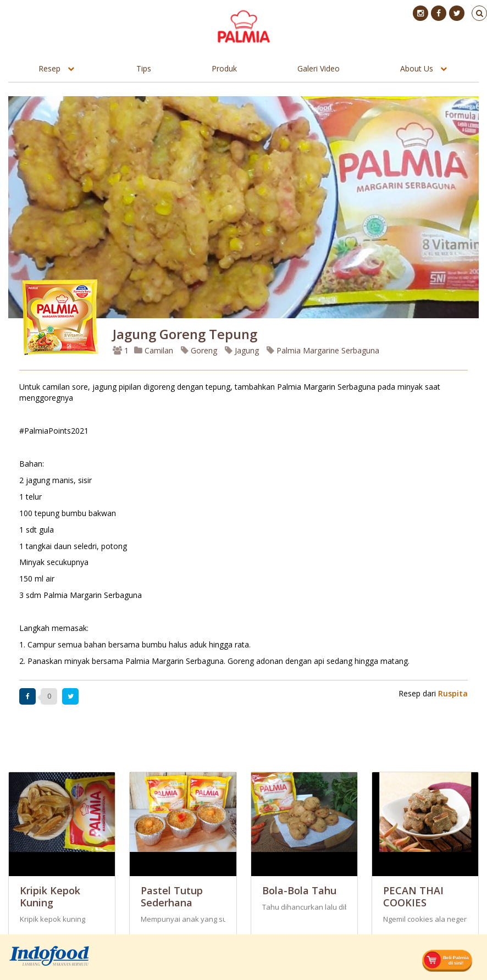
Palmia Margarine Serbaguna (323, 350)
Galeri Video (319, 68)
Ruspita (453, 693)
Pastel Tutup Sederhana (172, 896)
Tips (144, 68)
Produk (224, 68)
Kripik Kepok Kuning (50, 896)
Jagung (242, 350)
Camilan (154, 350)
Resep (49, 68)
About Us (417, 68)
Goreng (199, 350)
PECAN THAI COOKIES (413, 896)
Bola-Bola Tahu (299, 890)
